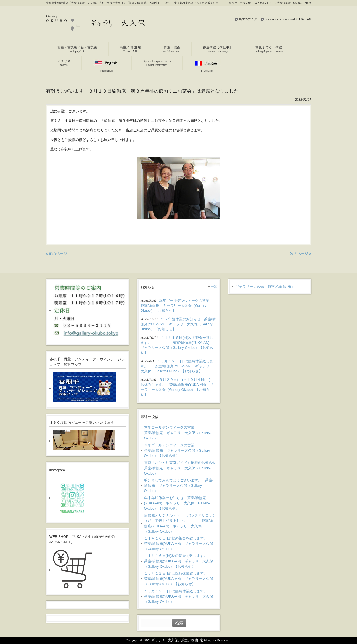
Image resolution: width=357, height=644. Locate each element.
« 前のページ (57, 254)
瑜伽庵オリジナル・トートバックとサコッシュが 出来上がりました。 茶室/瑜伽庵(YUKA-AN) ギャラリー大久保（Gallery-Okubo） (180, 523)
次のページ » (301, 254)
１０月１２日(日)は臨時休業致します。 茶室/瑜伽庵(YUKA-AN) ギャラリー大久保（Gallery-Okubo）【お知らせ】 (179, 579)
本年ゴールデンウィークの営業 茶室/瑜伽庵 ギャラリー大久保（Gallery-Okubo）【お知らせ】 (180, 450)
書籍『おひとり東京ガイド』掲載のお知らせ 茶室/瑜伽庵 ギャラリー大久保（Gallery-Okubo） (180, 468)
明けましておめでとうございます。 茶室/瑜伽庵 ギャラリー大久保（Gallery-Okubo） (179, 485)
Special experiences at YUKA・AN (288, 19)
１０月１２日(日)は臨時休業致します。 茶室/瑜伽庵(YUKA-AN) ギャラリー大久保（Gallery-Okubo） (179, 596)
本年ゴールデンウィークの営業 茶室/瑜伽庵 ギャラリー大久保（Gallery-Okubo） (180, 433)
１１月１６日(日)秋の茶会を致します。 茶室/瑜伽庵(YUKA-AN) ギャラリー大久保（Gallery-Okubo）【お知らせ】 (180, 561)
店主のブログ (248, 19)
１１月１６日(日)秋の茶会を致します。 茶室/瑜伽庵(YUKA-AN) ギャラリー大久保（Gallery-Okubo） (180, 544)
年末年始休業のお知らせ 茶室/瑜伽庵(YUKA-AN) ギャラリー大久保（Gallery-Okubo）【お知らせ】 (177, 503)
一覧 (214, 286)
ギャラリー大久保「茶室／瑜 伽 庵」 (265, 286)
